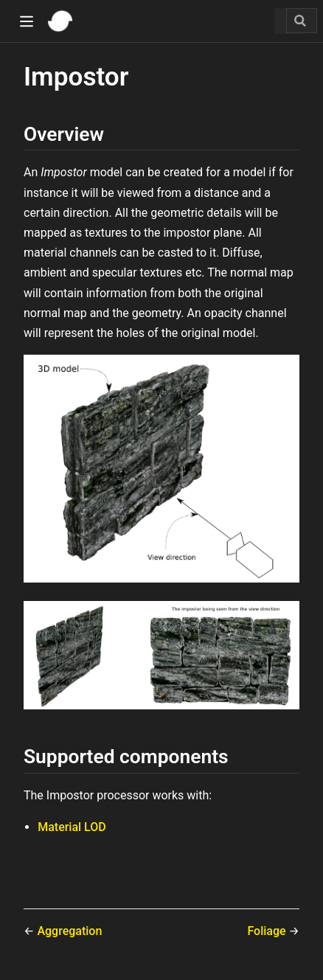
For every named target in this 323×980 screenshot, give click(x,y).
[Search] (302, 21)
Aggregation (69, 931)
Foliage (268, 931)
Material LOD (72, 827)
